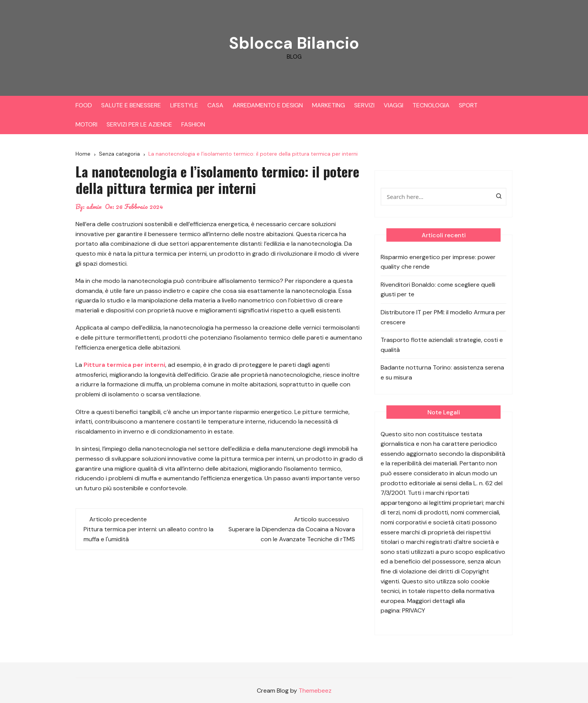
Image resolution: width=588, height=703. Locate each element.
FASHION (193, 124)
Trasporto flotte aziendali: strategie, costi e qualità (442, 345)
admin (94, 207)
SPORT (468, 105)
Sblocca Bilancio (294, 43)
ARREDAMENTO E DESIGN (268, 105)
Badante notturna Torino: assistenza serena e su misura (442, 372)
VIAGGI (393, 105)
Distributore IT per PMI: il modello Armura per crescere (443, 317)
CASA (215, 105)
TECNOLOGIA (431, 105)
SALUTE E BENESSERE (131, 105)
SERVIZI (364, 105)
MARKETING (328, 105)
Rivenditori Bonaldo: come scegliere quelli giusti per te (438, 290)
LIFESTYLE (184, 105)
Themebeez (315, 691)
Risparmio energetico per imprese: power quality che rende (438, 262)
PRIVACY (414, 610)
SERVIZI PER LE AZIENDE (139, 124)
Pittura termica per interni (124, 365)
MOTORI (86, 124)
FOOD (84, 105)
